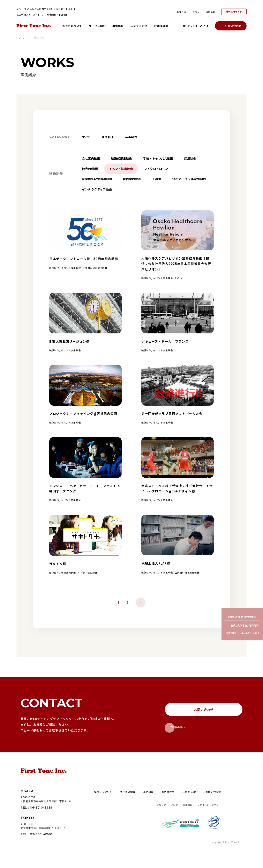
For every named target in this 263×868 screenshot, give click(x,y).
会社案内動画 (91, 158)
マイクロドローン (156, 169)
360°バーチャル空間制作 (189, 179)
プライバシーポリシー (209, 805)
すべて (86, 137)
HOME (20, 38)
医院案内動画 (132, 179)
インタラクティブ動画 (97, 189)
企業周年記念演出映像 (97, 179)
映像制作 (108, 137)
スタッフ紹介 (139, 26)
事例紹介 (118, 26)
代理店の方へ (177, 727)
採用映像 (190, 158)
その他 (157, 179)
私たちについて (72, 26)
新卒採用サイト (234, 12)
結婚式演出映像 (122, 158)
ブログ (196, 12)
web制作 (131, 137)
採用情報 (210, 12)
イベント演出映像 (121, 169)
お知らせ (181, 12)
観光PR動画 (90, 169)
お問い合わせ (233, 26)
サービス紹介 (97, 26)
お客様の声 (161, 26)
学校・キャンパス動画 (158, 158)
